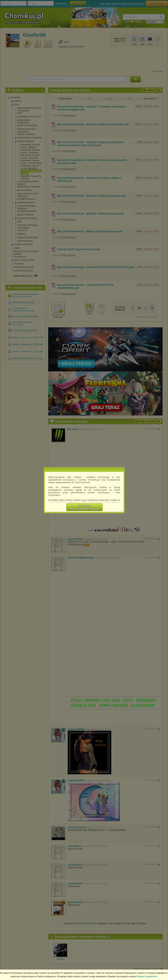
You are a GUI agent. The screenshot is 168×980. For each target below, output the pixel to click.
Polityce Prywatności (147, 977)
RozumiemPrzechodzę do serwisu (85, 507)
